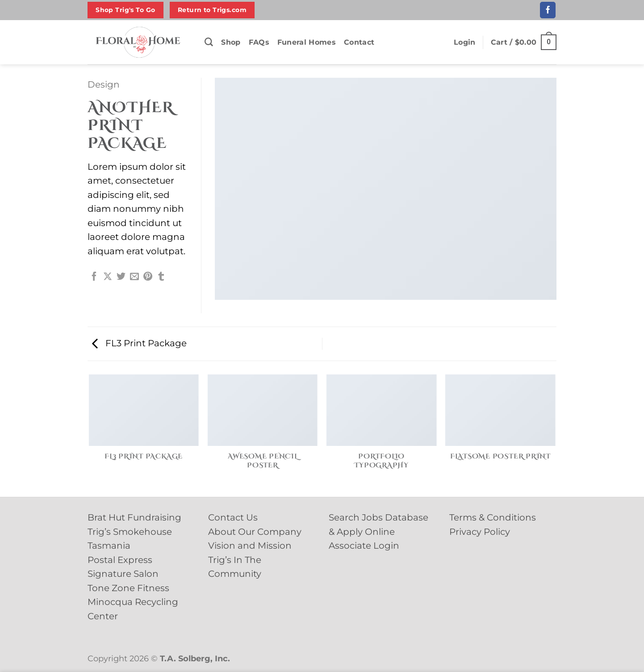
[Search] (209, 42)
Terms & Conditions (493, 517)
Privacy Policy (480, 532)
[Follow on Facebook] (548, 10)
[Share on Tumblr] (161, 277)
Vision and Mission (250, 546)
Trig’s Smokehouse (130, 532)
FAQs (259, 42)
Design (104, 84)
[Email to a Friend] (134, 277)
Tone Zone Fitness (128, 588)
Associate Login (364, 546)
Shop (231, 42)
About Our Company (255, 532)
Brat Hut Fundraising (134, 517)
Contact (359, 42)
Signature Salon (123, 574)
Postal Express (120, 560)
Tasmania (109, 546)
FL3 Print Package (139, 343)
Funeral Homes (307, 42)
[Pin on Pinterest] (148, 277)
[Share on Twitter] (121, 277)
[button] (465, 42)
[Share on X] (108, 277)
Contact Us (233, 517)
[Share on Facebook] (94, 277)
